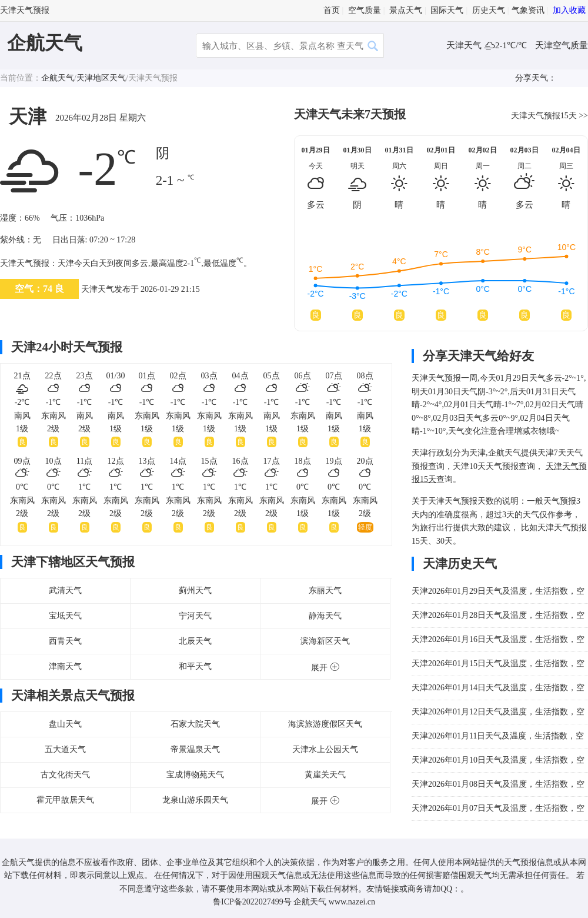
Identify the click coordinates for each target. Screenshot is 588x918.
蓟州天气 (195, 591)
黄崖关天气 (325, 775)
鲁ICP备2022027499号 (252, 902)
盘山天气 (65, 724)
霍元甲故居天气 (65, 800)
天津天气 (465, 45)
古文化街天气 (65, 775)
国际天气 (447, 10)
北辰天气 (195, 641)
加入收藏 (569, 10)
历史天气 (489, 10)
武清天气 (65, 591)
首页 (332, 10)
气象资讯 (528, 10)
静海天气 (325, 616)
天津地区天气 (101, 78)
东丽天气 (325, 591)
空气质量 (365, 10)
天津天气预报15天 (544, 116)
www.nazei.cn (352, 902)
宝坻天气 (65, 616)
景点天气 (406, 10)
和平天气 (195, 666)
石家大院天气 (195, 724)
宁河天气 (195, 616)
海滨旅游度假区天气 (325, 724)
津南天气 (65, 666)
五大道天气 (65, 749)
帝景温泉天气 (195, 749)
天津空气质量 (562, 45)
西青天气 (65, 641)
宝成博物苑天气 (195, 775)
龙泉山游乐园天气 (195, 800)
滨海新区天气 (325, 641)
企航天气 (45, 43)
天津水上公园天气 (325, 749)
